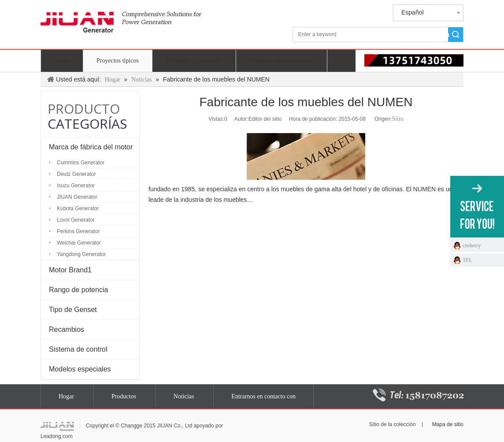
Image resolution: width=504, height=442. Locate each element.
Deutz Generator (76, 174)
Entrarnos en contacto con (282, 61)
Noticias (184, 396)
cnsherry (472, 245)
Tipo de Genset (73, 310)
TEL (467, 260)
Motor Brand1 (70, 270)
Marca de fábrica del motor (91, 147)
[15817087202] (418, 395)
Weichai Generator (79, 243)
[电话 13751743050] (401, 60)
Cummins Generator (81, 163)
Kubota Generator (78, 208)
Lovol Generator (76, 220)
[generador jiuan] (121, 26)
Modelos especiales (80, 369)
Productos (124, 396)
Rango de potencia (78, 290)
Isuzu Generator (76, 186)
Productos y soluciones (194, 61)
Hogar (62, 61)
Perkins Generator (78, 231)
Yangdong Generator (81, 254)
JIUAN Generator (77, 197)
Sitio (397, 119)
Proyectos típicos (118, 61)
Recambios (67, 329)
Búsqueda (449, 35)
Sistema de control (78, 349)
